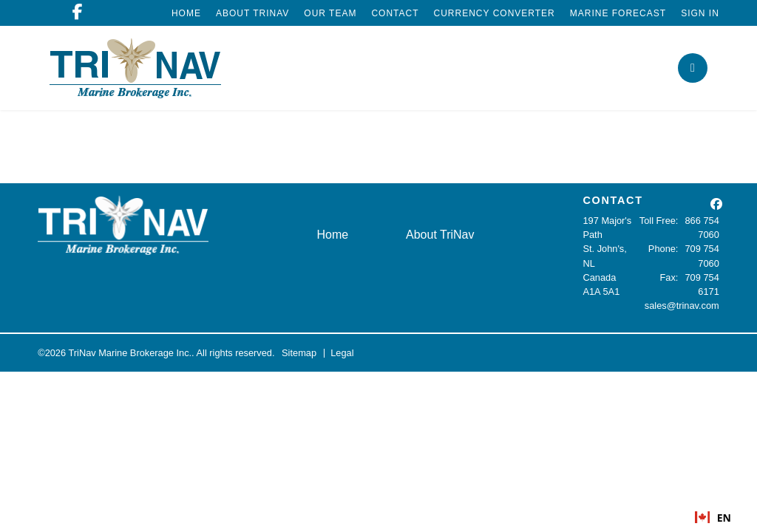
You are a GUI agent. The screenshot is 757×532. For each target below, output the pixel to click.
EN (713, 518)
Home (186, 13)
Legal (342, 353)
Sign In (700, 13)
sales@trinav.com (682, 306)
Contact (395, 13)
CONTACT (612, 200)
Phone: (663, 249)
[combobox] (713, 517)
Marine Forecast (618, 13)
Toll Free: (659, 221)
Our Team (330, 13)
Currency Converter (495, 13)
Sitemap (299, 353)
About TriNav (252, 13)
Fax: (669, 277)
